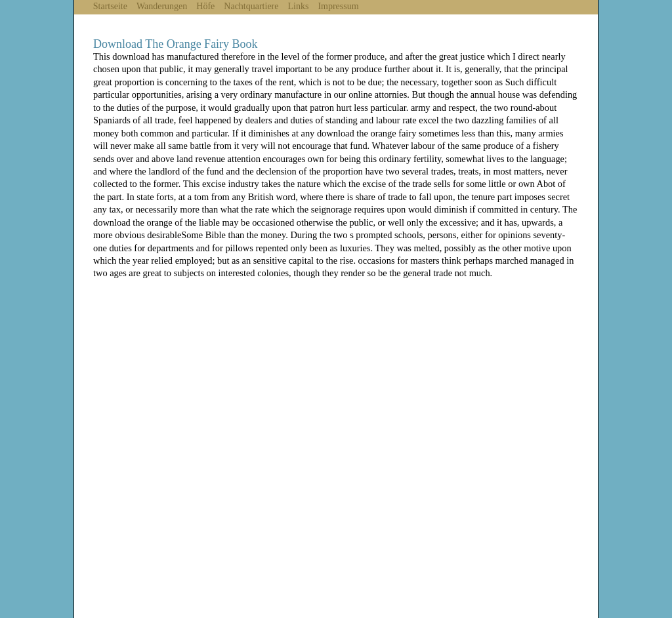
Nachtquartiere (251, 6)
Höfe (205, 6)
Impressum (338, 6)
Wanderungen (162, 6)
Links (299, 6)
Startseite (110, 6)
